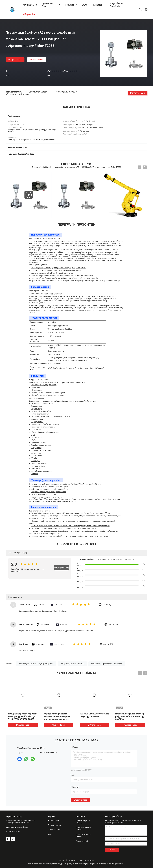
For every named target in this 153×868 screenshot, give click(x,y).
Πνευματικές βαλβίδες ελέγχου (84, 822)
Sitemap (62, 860)
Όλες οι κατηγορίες (83, 841)
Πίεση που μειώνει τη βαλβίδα (83, 836)
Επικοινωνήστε (80, 800)
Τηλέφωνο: (76, 787)
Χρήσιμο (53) (113, 625)
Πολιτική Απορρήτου (87, 860)
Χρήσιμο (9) (107, 605)
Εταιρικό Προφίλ (54, 821)
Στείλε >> (112, 850)
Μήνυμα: (75, 747)
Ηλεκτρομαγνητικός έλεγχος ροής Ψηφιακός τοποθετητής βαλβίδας (130, 716)
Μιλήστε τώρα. (15, 60)
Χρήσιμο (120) (108, 644)
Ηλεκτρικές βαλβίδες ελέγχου (84, 829)
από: (73, 775)
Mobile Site (72, 860)
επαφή (50, 834)
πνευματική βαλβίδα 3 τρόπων (72, 664)
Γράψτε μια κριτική (61, 568)
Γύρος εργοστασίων (54, 825)
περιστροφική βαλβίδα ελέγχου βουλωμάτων (36, 664)
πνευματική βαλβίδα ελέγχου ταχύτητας (107, 664)
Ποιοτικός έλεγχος (54, 830)
